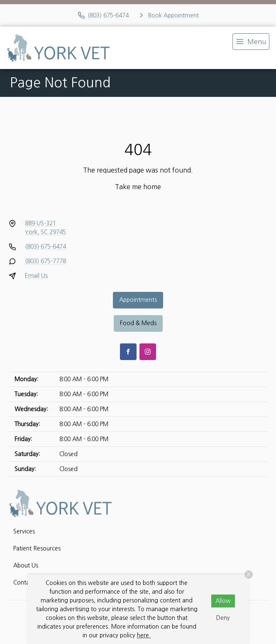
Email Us (36, 276)
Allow (223, 601)
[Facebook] (128, 352)
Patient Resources (37, 548)
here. (144, 635)
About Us (26, 565)
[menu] (251, 42)
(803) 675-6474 (45, 247)
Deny (223, 618)
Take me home (138, 187)
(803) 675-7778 (45, 261)
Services (24, 531)
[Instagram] (148, 352)
